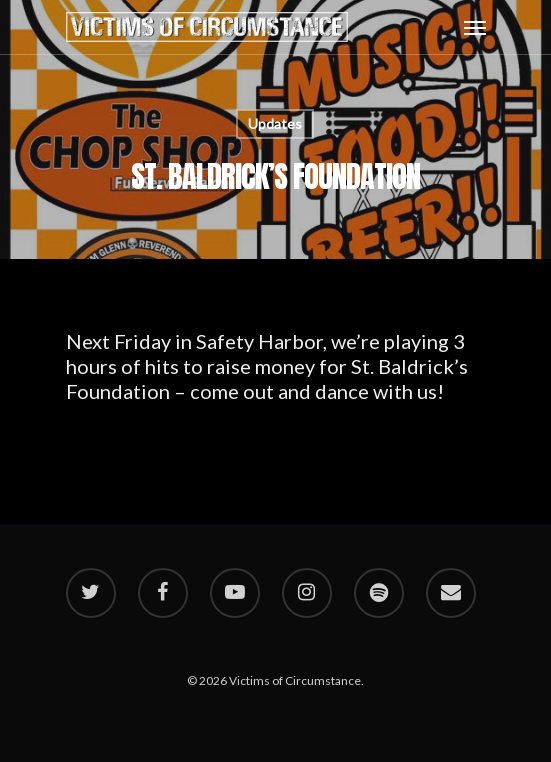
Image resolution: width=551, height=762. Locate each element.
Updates (275, 123)
